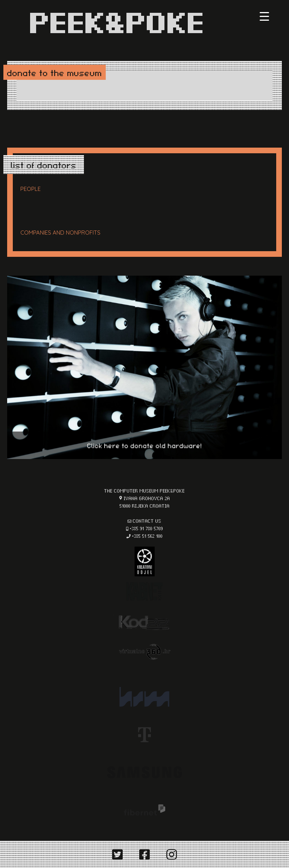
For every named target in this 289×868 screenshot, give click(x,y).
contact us (147, 521)
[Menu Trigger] (264, 16)
